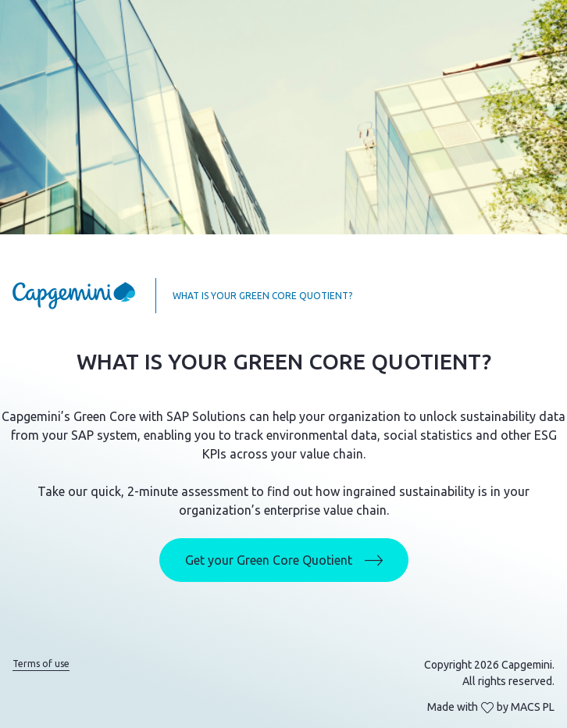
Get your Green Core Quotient (284, 560)
